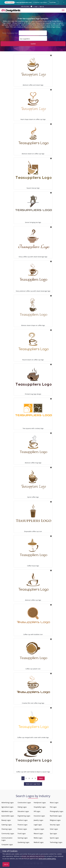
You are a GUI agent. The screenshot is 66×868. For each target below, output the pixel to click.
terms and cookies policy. (47, 859)
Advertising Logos (8, 802)
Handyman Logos (40, 802)
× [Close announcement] (64, 2)
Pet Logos (53, 807)
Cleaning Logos (7, 829)
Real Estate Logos (56, 816)
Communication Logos (7, 839)
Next (41, 778)
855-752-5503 (25, 6)
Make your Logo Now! (33, 784)
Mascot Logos (38, 833)
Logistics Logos (39, 829)
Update (33, 44)
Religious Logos (55, 820)
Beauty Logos (6, 820)
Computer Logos (7, 844)
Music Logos (54, 802)
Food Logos (22, 833)
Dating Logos (22, 807)
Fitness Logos (22, 829)
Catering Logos (7, 825)
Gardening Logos (23, 842)
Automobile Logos (8, 816)
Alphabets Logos (7, 811)
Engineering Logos (24, 816)
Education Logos (23, 811)
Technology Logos (56, 842)
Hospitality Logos (40, 807)
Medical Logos (39, 842)
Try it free (53, 2)
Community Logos (8, 833)
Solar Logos (54, 829)
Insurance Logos (39, 816)
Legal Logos (38, 825)
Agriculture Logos (7, 807)
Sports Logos (54, 838)
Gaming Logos (23, 838)
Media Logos (38, 838)
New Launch (10, 2)
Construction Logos (24, 802)
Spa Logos (53, 833)
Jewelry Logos (38, 820)
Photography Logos (57, 811)
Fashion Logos (23, 820)
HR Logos (37, 811)
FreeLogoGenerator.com (23, 2)
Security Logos (55, 825)
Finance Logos (23, 825)
